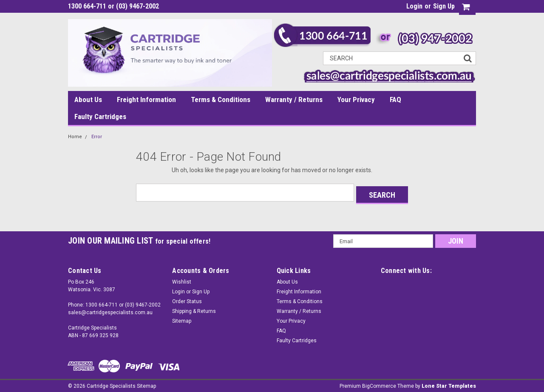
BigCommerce (379, 383)
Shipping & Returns (194, 309)
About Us (88, 99)
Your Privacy (356, 99)
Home (75, 137)
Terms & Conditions (221, 99)
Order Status (187, 299)
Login (414, 6)
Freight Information (146, 99)
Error (97, 137)
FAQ (395, 99)
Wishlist (182, 279)
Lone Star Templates (449, 383)
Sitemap (182, 318)
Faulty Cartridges (100, 116)
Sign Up (444, 6)
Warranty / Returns (294, 99)
